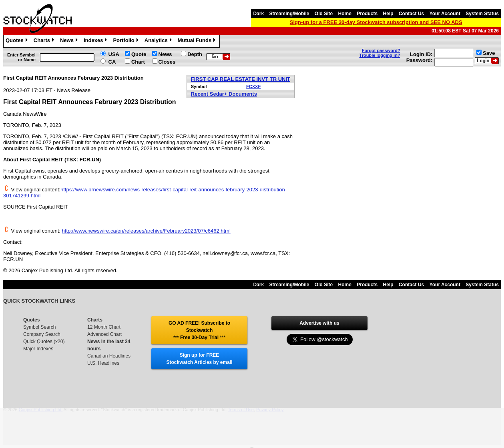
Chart (138, 62)
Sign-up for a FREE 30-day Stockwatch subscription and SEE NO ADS (376, 22)
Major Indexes (38, 349)
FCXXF (253, 86)
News (70, 41)
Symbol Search (39, 327)
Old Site (324, 14)
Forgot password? (381, 50)
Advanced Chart (104, 334)
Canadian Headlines (109, 356)
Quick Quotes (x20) (44, 342)
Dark (258, 14)
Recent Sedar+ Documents (224, 94)
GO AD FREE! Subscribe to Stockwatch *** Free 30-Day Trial (199, 330)
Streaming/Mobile (289, 14)
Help (388, 14)
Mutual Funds (198, 41)
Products (367, 14)
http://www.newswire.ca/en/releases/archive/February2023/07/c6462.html (146, 231)
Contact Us (411, 14)
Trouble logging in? (380, 55)
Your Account (445, 14)
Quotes (18, 41)
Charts (45, 41)
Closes (167, 62)
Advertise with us (319, 323)
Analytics (159, 41)
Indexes (96, 41)
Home (345, 14)
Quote (139, 54)
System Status (482, 14)
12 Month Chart (104, 327)
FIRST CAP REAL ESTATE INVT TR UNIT (241, 79)
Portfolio (127, 41)
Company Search (42, 334)
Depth (195, 54)
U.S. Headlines (103, 363)
